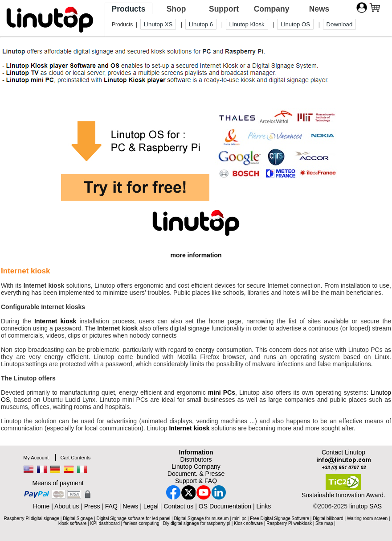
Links (263, 506)
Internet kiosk (55, 321)
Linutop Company (196, 467)
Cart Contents (75, 458)
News (319, 9)
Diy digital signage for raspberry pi (197, 523)
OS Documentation (225, 506)
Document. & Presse (196, 474)
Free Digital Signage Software (280, 518)
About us (67, 506)
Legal (151, 506)
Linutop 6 (201, 24)
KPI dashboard (105, 523)
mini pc (239, 518)
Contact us (178, 506)
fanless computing (141, 523)
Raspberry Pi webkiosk (289, 523)
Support (224, 9)
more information (196, 255)
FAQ (111, 506)
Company (272, 9)
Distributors (196, 459)
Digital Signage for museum (201, 518)
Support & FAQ (196, 481)
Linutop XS (158, 24)
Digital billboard (328, 518)
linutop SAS (365, 506)
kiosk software (72, 523)
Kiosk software (248, 523)
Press (92, 506)
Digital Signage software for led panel (134, 518)
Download (340, 24)
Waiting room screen (367, 518)
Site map (324, 523)
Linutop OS (295, 24)
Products (129, 9)
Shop (176, 9)
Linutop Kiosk (247, 24)
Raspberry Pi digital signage (31, 518)
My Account (36, 458)
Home (41, 506)
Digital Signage (78, 518)
